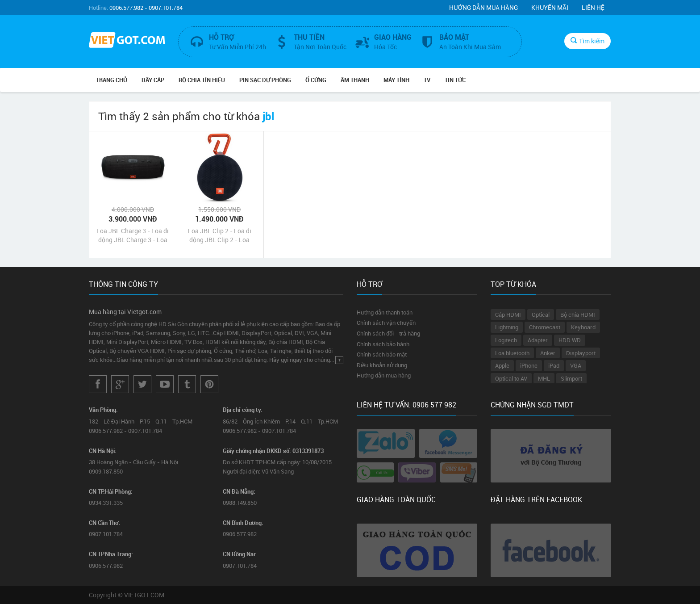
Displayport (581, 353)
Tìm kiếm (587, 41)
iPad (554, 365)
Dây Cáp (153, 80)
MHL (544, 378)
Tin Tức (455, 80)
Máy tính (396, 80)
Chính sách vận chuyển (386, 323)
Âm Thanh (355, 80)
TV (427, 80)
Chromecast (545, 327)
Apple (502, 365)
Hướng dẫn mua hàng (483, 7)
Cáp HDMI (508, 315)
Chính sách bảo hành (383, 344)
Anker (548, 353)
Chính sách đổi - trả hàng (388, 333)
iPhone (529, 365)
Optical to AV (511, 378)
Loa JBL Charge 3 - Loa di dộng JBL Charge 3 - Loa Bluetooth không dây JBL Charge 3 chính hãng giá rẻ (133, 235)
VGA (576, 365)
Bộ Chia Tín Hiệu (202, 80)
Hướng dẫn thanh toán (385, 312)
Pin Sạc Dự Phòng (265, 80)
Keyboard (583, 327)
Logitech (506, 340)
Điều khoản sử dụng (382, 365)
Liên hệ (593, 7)
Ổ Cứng (316, 80)
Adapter (538, 340)
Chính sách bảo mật (382, 354)
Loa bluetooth (512, 353)
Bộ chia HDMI (578, 315)
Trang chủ (112, 80)
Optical (541, 315)
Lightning (507, 327)
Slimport (571, 378)
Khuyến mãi (550, 7)
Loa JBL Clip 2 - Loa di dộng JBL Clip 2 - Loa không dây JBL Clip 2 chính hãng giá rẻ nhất (220, 235)
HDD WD (570, 340)
